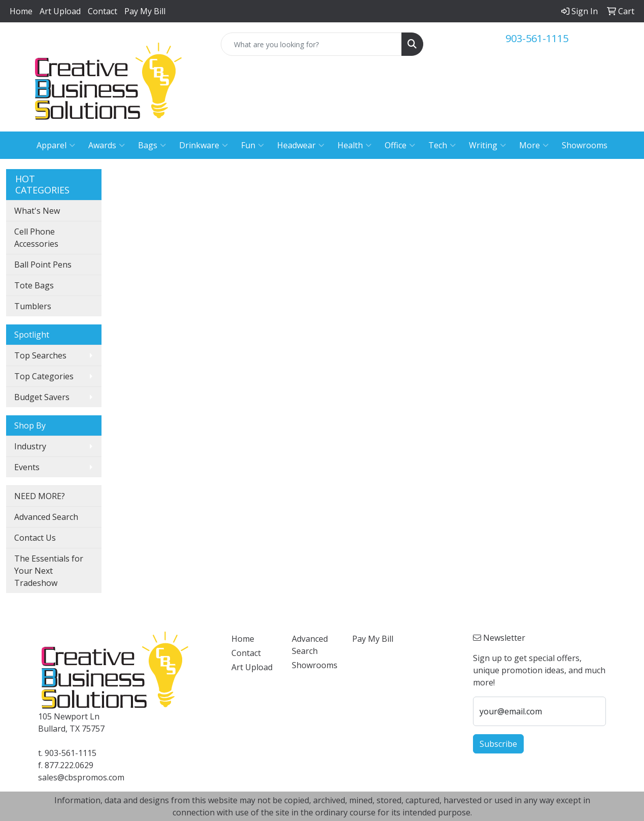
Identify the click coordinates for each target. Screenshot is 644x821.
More (534, 145)
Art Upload (60, 11)
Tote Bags (34, 285)
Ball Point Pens (43, 265)
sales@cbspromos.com (81, 777)
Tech (442, 145)
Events (27, 467)
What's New (37, 211)
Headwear (301, 145)
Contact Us (35, 538)
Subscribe (498, 744)
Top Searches (40, 355)
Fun (252, 145)
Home (21, 11)
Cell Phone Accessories (36, 238)
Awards (107, 145)
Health (354, 145)
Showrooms (585, 145)
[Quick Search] (311, 44)
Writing (487, 145)
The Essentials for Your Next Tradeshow (49, 571)
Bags (152, 145)
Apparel (56, 145)
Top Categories (44, 376)
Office (400, 145)
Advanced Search (46, 517)
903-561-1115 (537, 38)
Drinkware (204, 145)
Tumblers (33, 306)
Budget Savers (42, 397)
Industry (30, 446)
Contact (103, 11)
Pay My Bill (145, 11)
